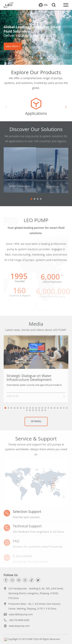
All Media (36, 423)
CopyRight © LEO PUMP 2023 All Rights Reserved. (32, 639)
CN (46, 5)
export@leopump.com (21, 614)
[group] (36, 107)
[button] (33, 57)
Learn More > (13, 46)
